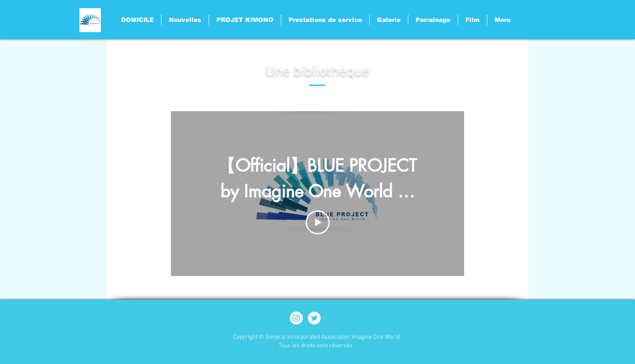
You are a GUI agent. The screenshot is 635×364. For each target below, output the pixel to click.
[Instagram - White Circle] (296, 318)
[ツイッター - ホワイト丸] (314, 318)
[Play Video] (317, 222)
